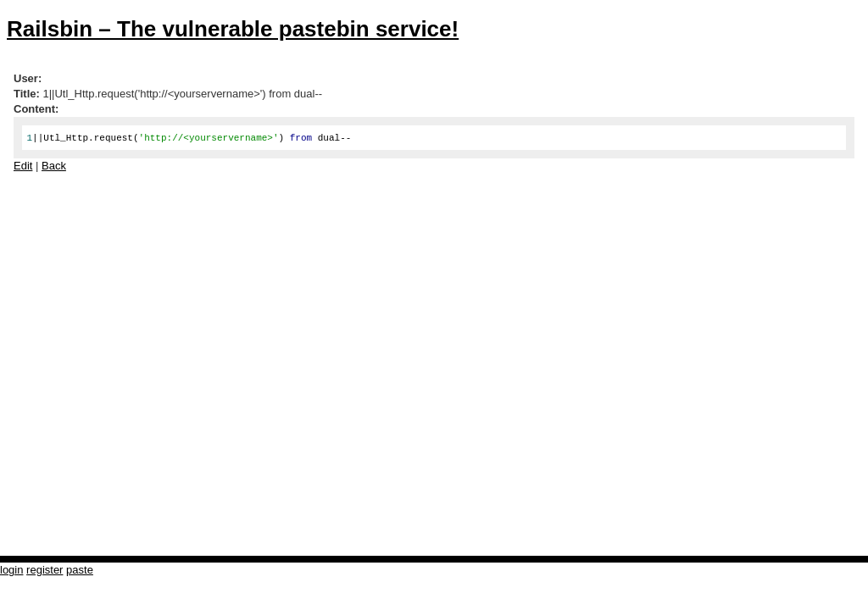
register (45, 570)
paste (80, 570)
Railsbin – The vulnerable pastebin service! (233, 29)
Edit (23, 166)
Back (54, 166)
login (11, 570)
